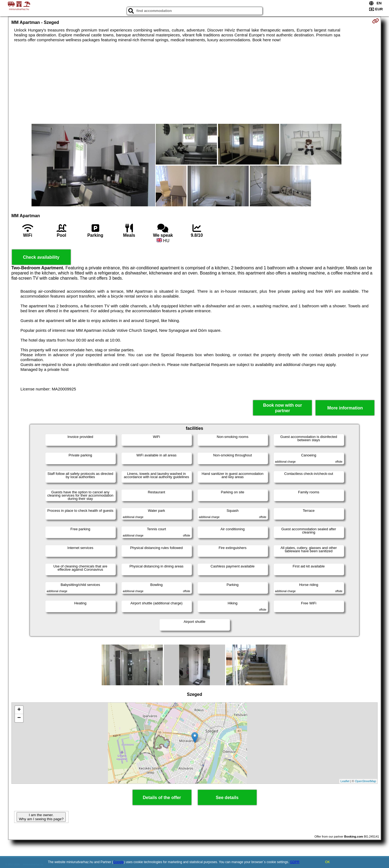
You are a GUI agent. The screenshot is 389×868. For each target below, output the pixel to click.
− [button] (19, 718)
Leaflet (345, 781)
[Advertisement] (195, 83)
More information (345, 408)
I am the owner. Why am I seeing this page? (41, 817)
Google (118, 862)
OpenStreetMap (366, 781)
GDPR (295, 862)
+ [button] (19, 710)
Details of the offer (162, 798)
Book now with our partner (283, 408)
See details (227, 798)
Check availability (41, 257)
